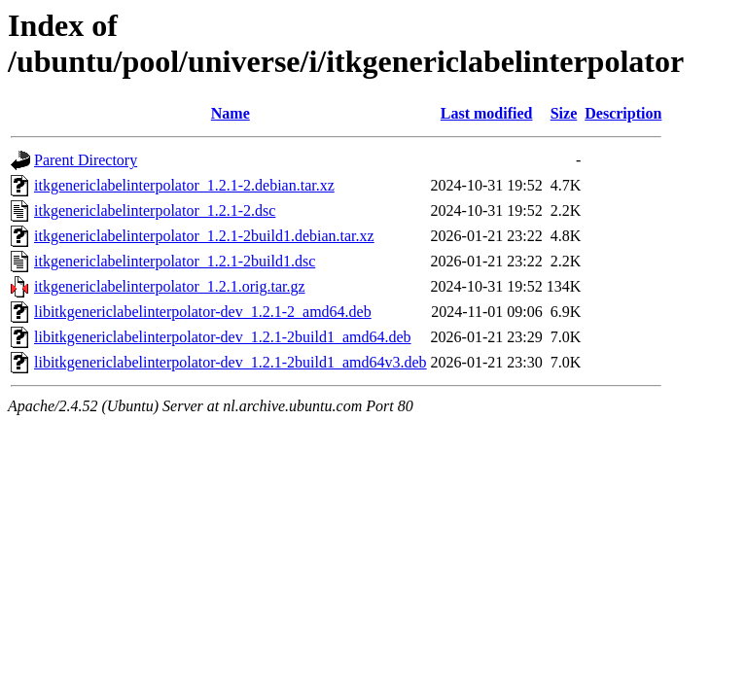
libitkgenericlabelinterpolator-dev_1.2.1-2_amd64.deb (203, 312)
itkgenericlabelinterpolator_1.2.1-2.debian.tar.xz (184, 185)
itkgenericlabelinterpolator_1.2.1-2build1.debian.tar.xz (204, 236)
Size (564, 113)
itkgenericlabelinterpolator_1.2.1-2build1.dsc (175, 261)
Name (231, 113)
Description (623, 113)
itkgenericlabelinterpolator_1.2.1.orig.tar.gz (170, 286)
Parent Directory (86, 160)
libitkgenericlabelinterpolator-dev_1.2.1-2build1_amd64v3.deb (231, 362)
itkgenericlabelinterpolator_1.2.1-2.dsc (155, 210)
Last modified (487, 113)
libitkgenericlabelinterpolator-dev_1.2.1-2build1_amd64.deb (223, 337)
